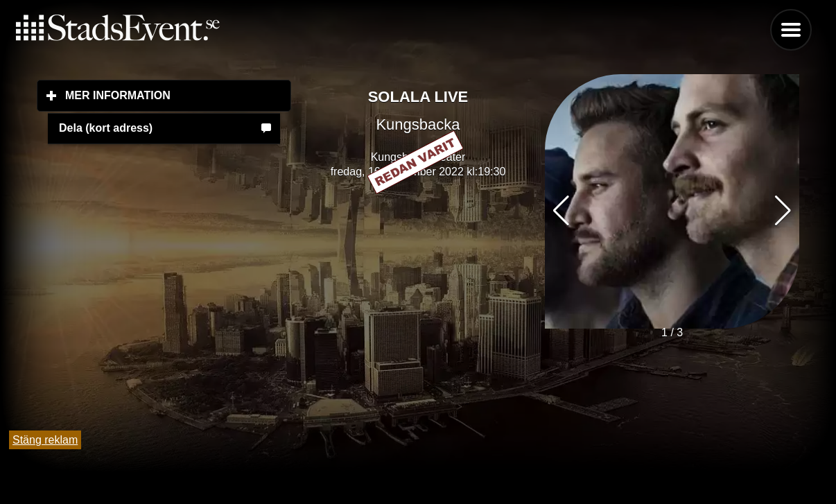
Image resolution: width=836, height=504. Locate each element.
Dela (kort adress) (106, 128)
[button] (783, 211)
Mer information (178, 95)
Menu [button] (791, 30)
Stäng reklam (45, 440)
